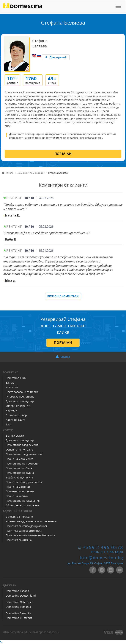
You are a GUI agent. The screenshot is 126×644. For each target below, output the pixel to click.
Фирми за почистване (20, 397)
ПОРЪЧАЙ (63, 154)
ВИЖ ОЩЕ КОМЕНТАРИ (63, 296)
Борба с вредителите (19, 477)
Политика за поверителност (24, 531)
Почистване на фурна (20, 473)
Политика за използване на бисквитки (31, 535)
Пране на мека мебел (20, 459)
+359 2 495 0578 (103, 547)
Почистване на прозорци (22, 463)
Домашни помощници (20, 401)
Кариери (11, 410)
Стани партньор (16, 415)
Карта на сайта (16, 420)
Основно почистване (19, 450)
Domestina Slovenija (18, 613)
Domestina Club (16, 378)
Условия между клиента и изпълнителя (31, 521)
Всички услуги (15, 436)
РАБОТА (63, 357)
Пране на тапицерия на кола (25, 482)
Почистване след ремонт (22, 445)
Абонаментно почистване (22, 505)
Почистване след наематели (24, 454)
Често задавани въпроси (22, 392)
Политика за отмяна (19, 540)
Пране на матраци (18, 487)
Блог (9, 424)
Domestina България (19, 618)
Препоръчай (56, 57)
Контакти (12, 387)
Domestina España (17, 591)
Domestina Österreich (19, 602)
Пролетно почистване (20, 491)
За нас (10, 383)
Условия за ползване (19, 517)
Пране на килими (17, 496)
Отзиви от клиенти (18, 406)
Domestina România (18, 607)
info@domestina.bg (101, 558)
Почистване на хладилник (23, 501)
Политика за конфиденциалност (26, 526)
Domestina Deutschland (21, 596)
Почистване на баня (19, 468)
